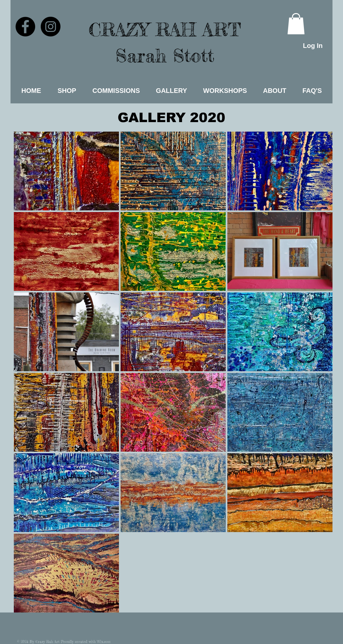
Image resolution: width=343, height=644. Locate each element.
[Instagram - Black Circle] (51, 27)
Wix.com (104, 642)
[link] (296, 24)
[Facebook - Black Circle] (25, 27)
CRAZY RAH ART (165, 29)
